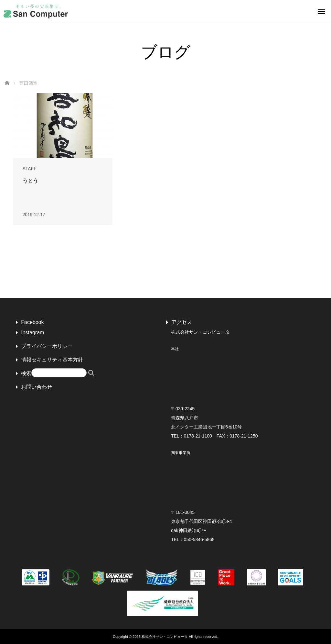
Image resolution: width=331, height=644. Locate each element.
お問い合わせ (37, 387)
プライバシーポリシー (47, 346)
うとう (30, 181)
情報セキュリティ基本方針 (52, 360)
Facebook (32, 322)
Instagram (32, 333)
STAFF (30, 169)
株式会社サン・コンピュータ (165, 637)
